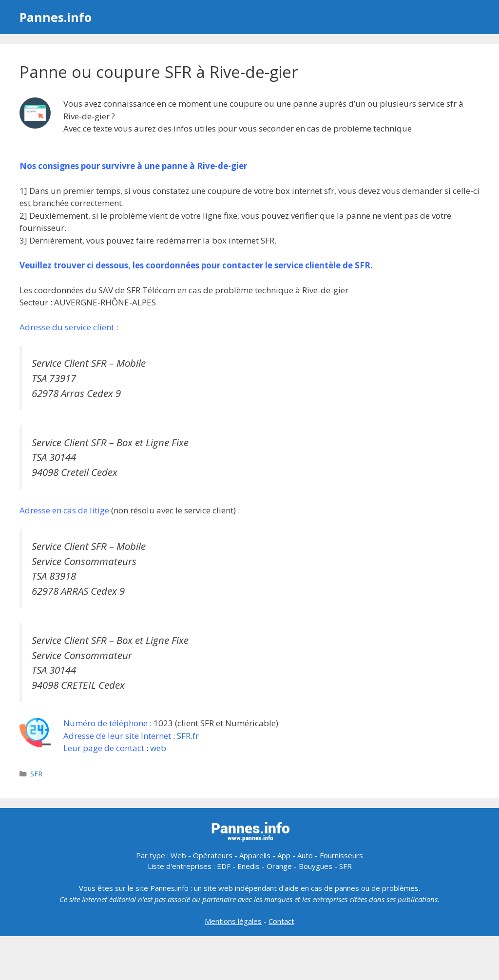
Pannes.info (56, 17)
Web (178, 855)
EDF (224, 866)
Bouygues (316, 866)
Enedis (249, 866)
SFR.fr (188, 736)
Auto (305, 855)
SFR (36, 774)
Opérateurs (213, 855)
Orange (279, 866)
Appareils (255, 855)
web (158, 748)
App (284, 855)
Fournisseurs (341, 855)
